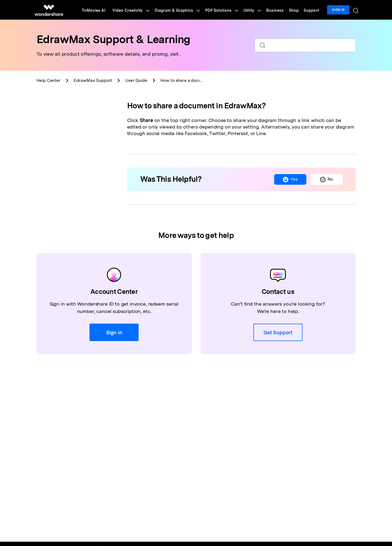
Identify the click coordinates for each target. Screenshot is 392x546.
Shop (297, 10)
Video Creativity (141, 10)
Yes (289, 179)
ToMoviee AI (105, 10)
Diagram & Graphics (186, 10)
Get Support (278, 332)
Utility (258, 10)
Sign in (339, 10)
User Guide (136, 80)
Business (279, 10)
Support (313, 10)
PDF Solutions (229, 10)
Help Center (49, 80)
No (326, 179)
